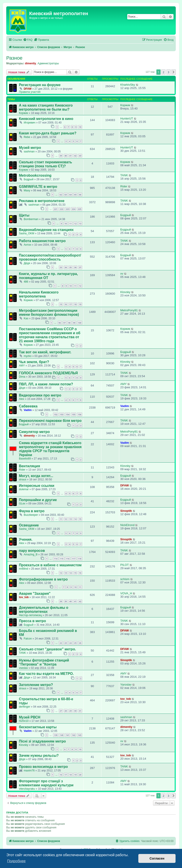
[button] (174, 72)
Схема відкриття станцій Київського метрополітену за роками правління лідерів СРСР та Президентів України (50, 449)
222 (62, 209)
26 (80, 643)
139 (56, 735)
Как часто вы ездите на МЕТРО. (46, 674)
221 (56, 209)
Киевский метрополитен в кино (46, 119)
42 (75, 156)
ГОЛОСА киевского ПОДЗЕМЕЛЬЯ (48, 373)
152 (56, 414)
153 (62, 414)
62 (61, 195)
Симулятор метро (34, 432)
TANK (124, 175)
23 (66, 643)
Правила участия (30, 92)
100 (80, 323)
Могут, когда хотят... (36, 476)
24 (70, 643)
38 (61, 601)
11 (70, 224)
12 (75, 224)
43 (80, 156)
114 (56, 559)
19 (80, 304)
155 (74, 414)
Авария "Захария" (35, 594)
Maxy (27, 190)
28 (66, 711)
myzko (28, 356)
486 (26, 282)
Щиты (24, 215)
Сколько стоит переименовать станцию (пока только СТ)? (45, 164)
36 (75, 267)
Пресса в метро (32, 621)
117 (74, 559)
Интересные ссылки (37, 486)
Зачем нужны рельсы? (39, 756)
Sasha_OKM (27, 233)
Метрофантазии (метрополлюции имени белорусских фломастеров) (49, 313)
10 (80, 127)
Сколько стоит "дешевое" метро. (47, 649)
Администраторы (48, 63)
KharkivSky (128, 85)
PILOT (125, 565)
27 (61, 711)
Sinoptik (126, 511)
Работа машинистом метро (42, 241)
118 (80, 559)
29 (70, 711)
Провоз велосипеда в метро (43, 767)
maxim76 (29, 771)
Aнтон (27, 245)
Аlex (22, 399)
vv (122, 274)
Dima (22, 377)
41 (70, 156)
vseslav (23, 668)
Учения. (26, 539)
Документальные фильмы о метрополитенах (44, 610)
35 (70, 267)
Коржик (24, 113)
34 (66, 267)
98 (69, 323)
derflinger (25, 707)
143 (80, 735)
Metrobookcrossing (35, 175)
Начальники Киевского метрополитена (39, 294)
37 (80, 267)
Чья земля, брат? (34, 362)
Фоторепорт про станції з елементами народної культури (46, 783)
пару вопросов (32, 551)
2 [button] (163, 72)
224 (74, 209)
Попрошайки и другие (38, 500)
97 (65, 323)
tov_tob (24, 597)
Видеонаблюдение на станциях (46, 230)
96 (60, 323)
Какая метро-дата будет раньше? (48, 133)
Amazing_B (31, 554)
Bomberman (31, 219)
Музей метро (30, 148)
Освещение (29, 525)
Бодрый (29, 179)
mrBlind (24, 569)
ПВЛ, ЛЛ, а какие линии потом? (46, 384)
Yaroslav (126, 685)
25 (75, 643)
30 (75, 711)
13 (80, 224)
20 (80, 775)
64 (70, 195)
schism (125, 579)
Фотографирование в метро (43, 579)
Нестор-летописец (30, 615)
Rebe (27, 137)
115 (62, 559)
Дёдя (27, 263)
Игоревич (30, 123)
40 (66, 156)
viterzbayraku (27, 789)
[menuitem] (28, 40)
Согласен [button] (157, 858)
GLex (22, 504)
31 (80, 711)
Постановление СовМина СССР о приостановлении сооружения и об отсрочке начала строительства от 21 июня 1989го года (50, 335)
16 (66, 304)
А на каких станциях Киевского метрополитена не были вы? (46, 107)
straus (23, 480)
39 (61, 156)
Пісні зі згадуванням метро (42, 741)
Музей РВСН (30, 717)
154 (68, 414)
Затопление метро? (36, 685)
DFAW (28, 89)
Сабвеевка (28, 406)
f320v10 (24, 721)
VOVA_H (126, 593)
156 (80, 414)
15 (61, 304)
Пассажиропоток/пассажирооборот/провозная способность (50, 257)
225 (80, 209)
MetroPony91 (129, 310)
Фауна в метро (32, 511)
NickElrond (127, 525)
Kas (26, 318)
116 (68, 559)
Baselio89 (25, 459)
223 (68, 209)
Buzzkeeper (31, 515)
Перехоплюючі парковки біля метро (50, 421)
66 (80, 195)
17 (70, 304)
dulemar (24, 489)
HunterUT (127, 118)
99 (74, 323)
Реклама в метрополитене (42, 201)
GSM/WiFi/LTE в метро (38, 187)
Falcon (28, 639)
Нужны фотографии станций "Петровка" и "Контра (44, 662)
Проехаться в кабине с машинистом (50, 565)
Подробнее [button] (16, 861)
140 (62, 735)
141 (68, 735)
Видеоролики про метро (40, 395)
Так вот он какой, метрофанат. (45, 352)
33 (61, 267)
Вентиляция (30, 466)
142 (74, 735)
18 (75, 304)
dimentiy (31, 63)
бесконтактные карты (38, 727)
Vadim (28, 410)
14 (75, 519)
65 (75, 195)
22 (61, 643)
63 (66, 195)
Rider (124, 186)
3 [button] (169, 72)
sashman (29, 152)
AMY (22, 366)
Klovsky (125, 292)
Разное (14, 58)
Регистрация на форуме (40, 85)
